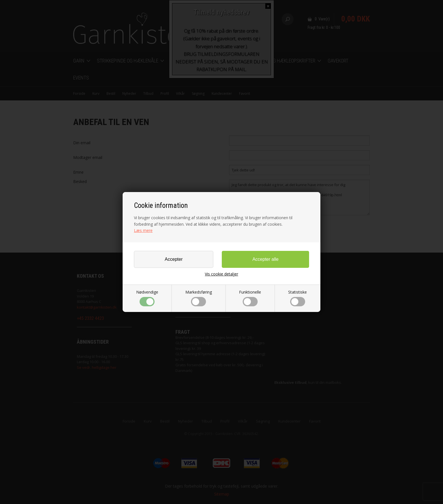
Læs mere (143, 230)
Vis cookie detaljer (221, 274)
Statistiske (297, 298)
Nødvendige (147, 298)
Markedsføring (199, 298)
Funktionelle (250, 298)
